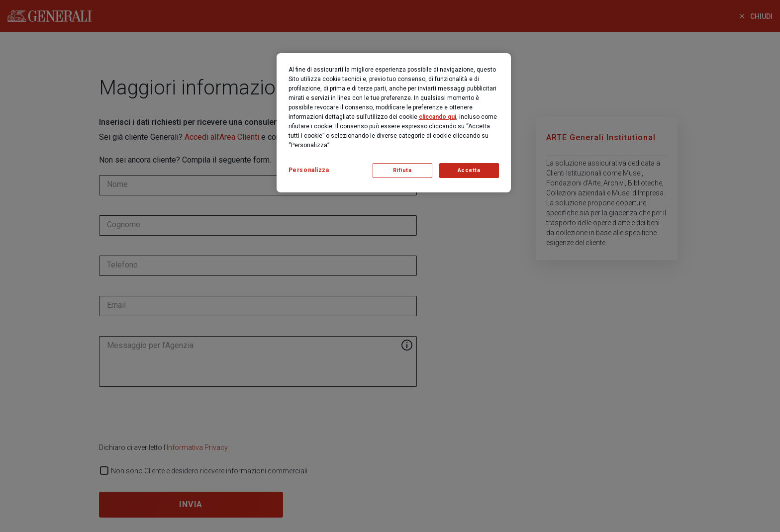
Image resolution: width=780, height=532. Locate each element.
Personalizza (309, 170)
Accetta (469, 170)
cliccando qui (438, 117)
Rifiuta (402, 170)
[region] (394, 123)
